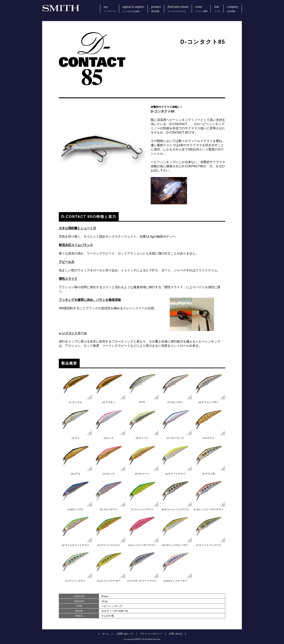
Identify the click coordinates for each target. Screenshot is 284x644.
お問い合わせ (176, 634)
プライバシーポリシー (151, 634)
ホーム (106, 634)
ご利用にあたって (124, 634)
